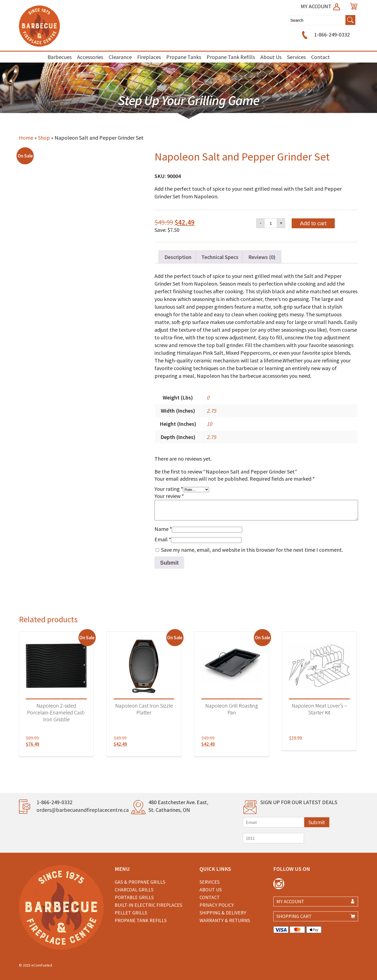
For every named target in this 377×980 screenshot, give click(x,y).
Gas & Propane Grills (140, 882)
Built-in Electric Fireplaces (148, 905)
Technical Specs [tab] (220, 257)
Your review (169, 496)
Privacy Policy (217, 905)
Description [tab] (178, 257)
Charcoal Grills (134, 890)
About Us (271, 57)
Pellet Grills (131, 913)
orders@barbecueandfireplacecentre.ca (83, 810)
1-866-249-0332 (325, 34)
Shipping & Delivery (223, 913)
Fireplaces (149, 57)
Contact (320, 57)
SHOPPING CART (294, 916)
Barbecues (60, 57)
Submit (317, 822)
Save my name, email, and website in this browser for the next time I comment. (252, 550)
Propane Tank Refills (231, 57)
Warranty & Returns (225, 920)
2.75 (211, 411)
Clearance (120, 57)
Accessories (90, 57)
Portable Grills (134, 897)
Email (163, 539)
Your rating (169, 489)
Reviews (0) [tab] (262, 257)
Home (26, 138)
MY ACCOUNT (321, 6)
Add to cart (313, 223)
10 (209, 424)
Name (163, 529)
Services (296, 57)
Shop (44, 138)
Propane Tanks (184, 57)
